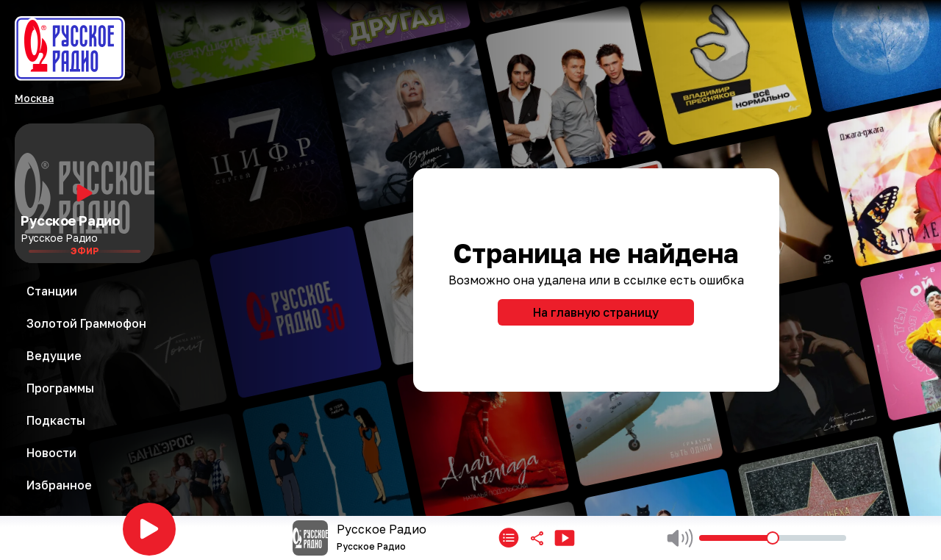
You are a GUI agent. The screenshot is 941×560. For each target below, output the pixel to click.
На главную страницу (596, 312)
